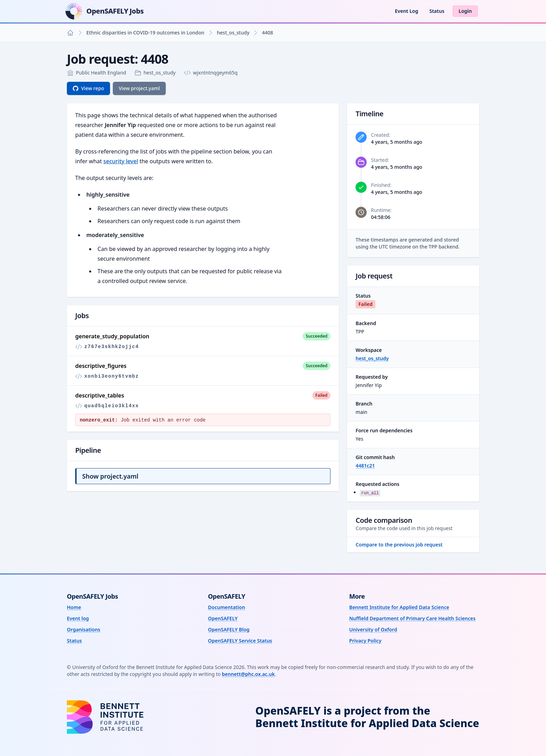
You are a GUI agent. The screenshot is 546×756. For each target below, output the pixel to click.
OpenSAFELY (223, 618)
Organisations (84, 629)
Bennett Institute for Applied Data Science (399, 607)
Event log (78, 618)
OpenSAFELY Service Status (240, 641)
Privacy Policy (365, 641)
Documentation (227, 607)
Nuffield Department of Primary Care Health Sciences (412, 618)
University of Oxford (373, 629)
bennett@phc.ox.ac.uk (248, 674)
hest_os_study (233, 33)
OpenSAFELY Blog (229, 629)
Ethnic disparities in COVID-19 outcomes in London (145, 33)
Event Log (407, 11)
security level (121, 161)
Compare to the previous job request (399, 545)
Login (465, 11)
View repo (88, 88)
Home (74, 607)
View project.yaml (139, 88)
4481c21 (365, 466)
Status (437, 11)
